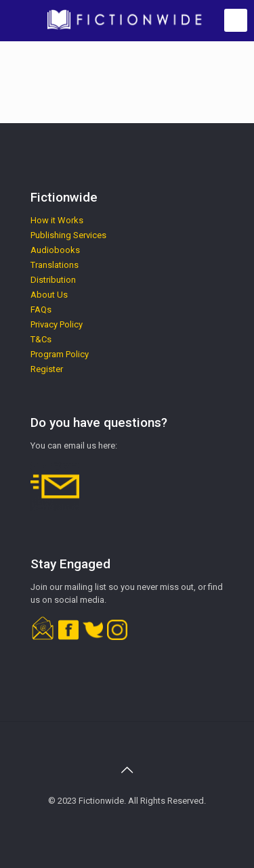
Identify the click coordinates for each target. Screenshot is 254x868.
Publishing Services (68, 235)
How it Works (57, 220)
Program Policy (60, 354)
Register (47, 369)
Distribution (53, 280)
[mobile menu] (236, 20)
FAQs (41, 310)
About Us (49, 295)
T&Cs (41, 339)
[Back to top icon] (127, 770)
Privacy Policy (57, 324)
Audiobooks (55, 250)
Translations (55, 265)
